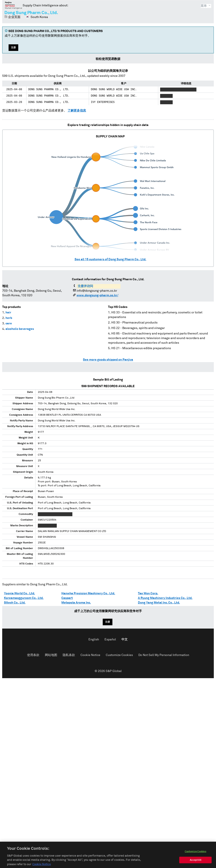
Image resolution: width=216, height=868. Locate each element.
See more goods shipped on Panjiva (108, 360)
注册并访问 (85, 286)
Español (110, 640)
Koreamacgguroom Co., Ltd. (24, 598)
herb (9, 318)
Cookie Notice (90, 655)
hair (8, 313)
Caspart (67, 598)
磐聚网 (14, 5)
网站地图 (51, 655)
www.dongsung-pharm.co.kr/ (97, 295)
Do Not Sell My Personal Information (164, 655)
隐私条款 (69, 655)
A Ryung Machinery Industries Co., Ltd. (165, 598)
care (9, 323)
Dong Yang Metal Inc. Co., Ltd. (159, 603)
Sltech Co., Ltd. (15, 603)
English (94, 640)
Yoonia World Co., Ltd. (19, 593)
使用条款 (33, 655)
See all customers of (110, 259)
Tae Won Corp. (148, 593)
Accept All (196, 864)
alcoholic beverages (20, 329)
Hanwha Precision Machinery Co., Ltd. (88, 593)
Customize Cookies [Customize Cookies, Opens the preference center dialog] (196, 856)
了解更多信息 (77, 111)
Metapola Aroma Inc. (76, 603)
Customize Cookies (119, 655)
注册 (13, 48)
